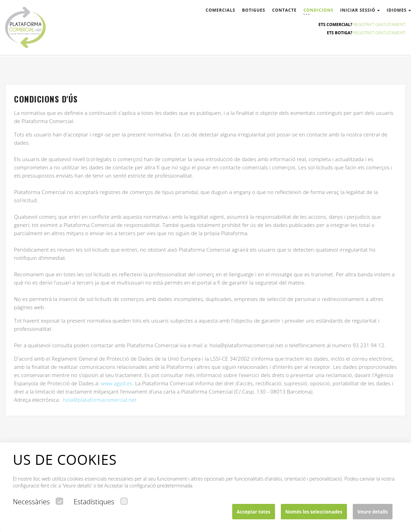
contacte (284, 10)
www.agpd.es (117, 383)
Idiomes (399, 10)
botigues (254, 10)
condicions (318, 10)
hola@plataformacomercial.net (100, 400)
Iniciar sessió (360, 10)
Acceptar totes (253, 512)
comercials (220, 10)
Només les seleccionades (314, 512)
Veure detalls (372, 512)
